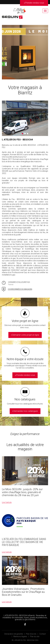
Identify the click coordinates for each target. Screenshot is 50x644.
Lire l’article (7, 502)
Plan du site (35, 636)
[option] (25, 52)
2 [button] (25, 134)
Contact (43, 634)
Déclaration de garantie (14, 634)
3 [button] (28, 134)
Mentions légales (20, 636)
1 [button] (22, 134)
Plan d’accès (31, 634)
